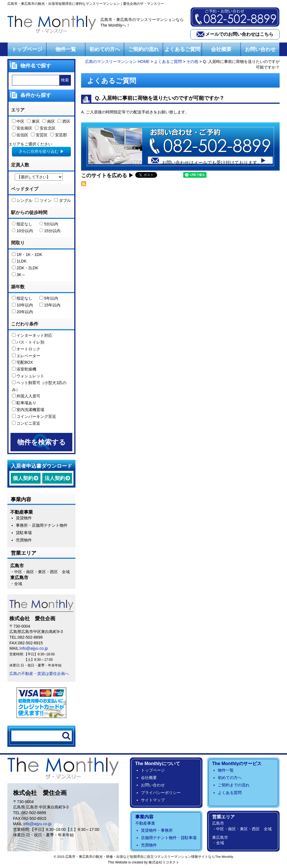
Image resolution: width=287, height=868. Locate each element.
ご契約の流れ (143, 49)
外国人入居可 (26, 396)
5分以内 (49, 224)
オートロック (26, 349)
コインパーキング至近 (34, 417)
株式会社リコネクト (164, 863)
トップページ (27, 49)
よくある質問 (230, 793)
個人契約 (23, 478)
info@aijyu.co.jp (34, 649)
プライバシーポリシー (161, 793)
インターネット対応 (32, 336)
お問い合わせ (260, 49)
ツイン (43, 201)
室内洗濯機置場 (28, 410)
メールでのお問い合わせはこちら (239, 34)
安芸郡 (59, 135)
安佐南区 (22, 128)
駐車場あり (24, 403)
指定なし (22, 224)
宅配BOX (22, 363)
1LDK (19, 261)
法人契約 (55, 478)
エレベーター (26, 356)
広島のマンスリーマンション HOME (117, 62)
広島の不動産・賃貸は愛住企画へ (39, 674)
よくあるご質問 (182, 49)
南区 (49, 122)
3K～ (19, 275)
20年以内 (22, 312)
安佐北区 (45, 128)
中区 (18, 122)
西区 (64, 122)
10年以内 (22, 305)
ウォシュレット (28, 376)
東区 (33, 122)
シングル (22, 201)
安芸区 (39, 135)
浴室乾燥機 (24, 369)
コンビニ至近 (26, 423)
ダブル (63, 201)
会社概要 (221, 49)
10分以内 (22, 231)
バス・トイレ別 (28, 342)
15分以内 (50, 231)
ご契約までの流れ (234, 785)
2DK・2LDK (25, 268)
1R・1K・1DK (27, 255)
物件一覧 (66, 49)
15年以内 (50, 305)
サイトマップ (153, 800)
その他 (192, 62)
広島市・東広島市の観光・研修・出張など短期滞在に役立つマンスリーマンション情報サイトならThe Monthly (149, 857)
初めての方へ (105, 49)
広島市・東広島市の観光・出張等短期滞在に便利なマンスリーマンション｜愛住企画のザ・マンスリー (86, 4)
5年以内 (49, 298)
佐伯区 (20, 135)
